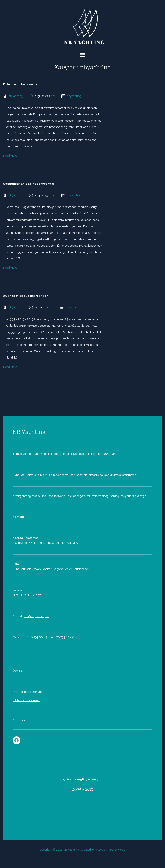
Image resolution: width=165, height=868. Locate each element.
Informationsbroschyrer (28, 692)
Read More (10, 156)
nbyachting (16, 96)
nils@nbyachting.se (36, 616)
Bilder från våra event (26, 700)
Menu (82, 55)
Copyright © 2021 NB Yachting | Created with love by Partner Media (83, 850)
